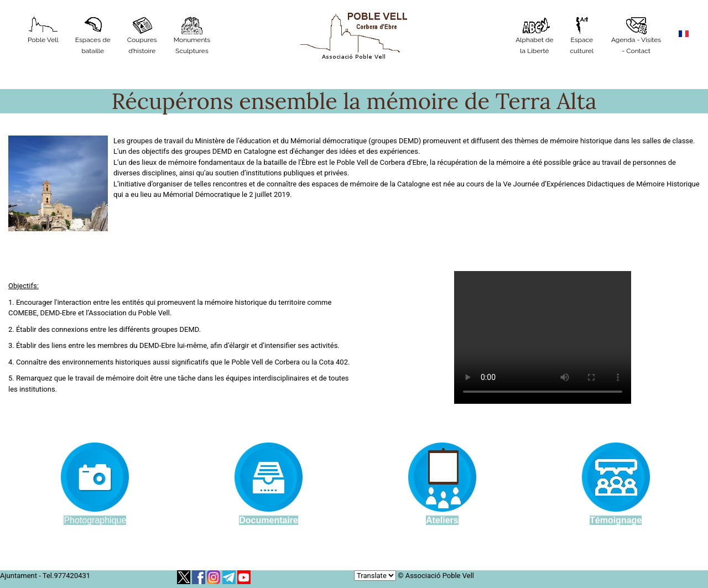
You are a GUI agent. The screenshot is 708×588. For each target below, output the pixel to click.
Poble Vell (43, 30)
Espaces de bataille (93, 36)
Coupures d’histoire (142, 36)
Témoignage (616, 520)
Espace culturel (582, 36)
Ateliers (442, 520)
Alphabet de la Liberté (534, 36)
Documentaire (269, 520)
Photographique (95, 520)
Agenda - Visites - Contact (636, 36)
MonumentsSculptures (192, 36)
